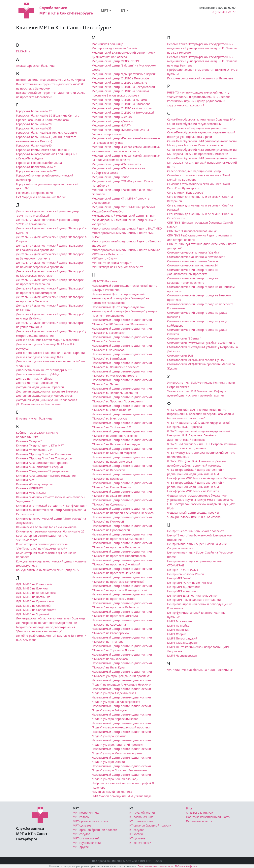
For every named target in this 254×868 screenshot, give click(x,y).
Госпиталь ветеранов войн (35, 193)
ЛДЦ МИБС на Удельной (33, 614)
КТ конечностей (140, 843)
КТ (123, 11)
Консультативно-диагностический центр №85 (48, 570)
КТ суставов (137, 838)
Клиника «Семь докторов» (34, 484)
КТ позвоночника (141, 817)
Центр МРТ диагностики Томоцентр (192, 596)
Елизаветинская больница (34, 418)
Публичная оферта (199, 821)
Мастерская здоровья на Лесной (114, 48)
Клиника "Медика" (29, 441)
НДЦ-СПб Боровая (104, 281)
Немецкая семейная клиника (112, 792)
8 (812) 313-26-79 (224, 12)
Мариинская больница (107, 44)
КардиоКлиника (27, 437)
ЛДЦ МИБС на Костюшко (33, 597)
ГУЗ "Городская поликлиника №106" (41, 197)
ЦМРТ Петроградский (182, 638)
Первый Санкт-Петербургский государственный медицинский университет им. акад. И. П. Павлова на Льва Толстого (202, 48)
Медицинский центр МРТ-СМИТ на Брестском (123, 207)
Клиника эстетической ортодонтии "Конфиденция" (51, 506)
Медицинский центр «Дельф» (112, 117)
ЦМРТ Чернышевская (182, 655)
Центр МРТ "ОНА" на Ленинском (190, 583)
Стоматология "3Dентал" (184, 338)
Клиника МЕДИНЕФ (30, 488)
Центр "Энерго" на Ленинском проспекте (196, 531)
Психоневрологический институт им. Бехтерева (200, 78)
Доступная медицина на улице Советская (45, 396)
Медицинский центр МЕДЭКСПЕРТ (115, 61)
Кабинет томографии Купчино (37, 433)
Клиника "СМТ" (27, 480)
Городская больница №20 (34, 124)
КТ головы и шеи (141, 821)
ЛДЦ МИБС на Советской (33, 606)
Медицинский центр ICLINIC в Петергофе (120, 78)
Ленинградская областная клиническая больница (51, 618)
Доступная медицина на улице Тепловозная (47, 400)
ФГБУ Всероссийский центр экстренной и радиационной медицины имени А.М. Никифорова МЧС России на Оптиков (196, 487)
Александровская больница (35, 66)
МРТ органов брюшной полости (95, 830)
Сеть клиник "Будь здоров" (186, 192)
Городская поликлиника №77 (36, 171)
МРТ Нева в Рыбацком (107, 254)
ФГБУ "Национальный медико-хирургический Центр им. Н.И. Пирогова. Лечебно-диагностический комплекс (199, 435)
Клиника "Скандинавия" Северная (40, 467)
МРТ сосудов (81, 834)
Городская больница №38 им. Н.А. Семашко (47, 133)
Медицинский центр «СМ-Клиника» (116, 164)
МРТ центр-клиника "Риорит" (112, 263)
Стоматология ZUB (180, 355)
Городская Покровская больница (39, 163)
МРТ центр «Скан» (104, 258)
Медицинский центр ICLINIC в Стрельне (119, 82)
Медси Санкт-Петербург (108, 211)
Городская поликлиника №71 (36, 167)
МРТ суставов (82, 825)
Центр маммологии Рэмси (185, 574)
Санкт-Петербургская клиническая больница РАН (201, 119)
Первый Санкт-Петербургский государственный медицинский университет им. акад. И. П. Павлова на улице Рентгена (202, 61)
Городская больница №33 (34, 128)
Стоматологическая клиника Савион (192, 261)
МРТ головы (81, 817)
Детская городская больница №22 (40, 357)
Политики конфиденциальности (156, 866)
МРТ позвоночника (86, 813)
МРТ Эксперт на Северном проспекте (117, 267)
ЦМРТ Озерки (177, 634)
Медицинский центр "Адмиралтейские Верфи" (124, 74)
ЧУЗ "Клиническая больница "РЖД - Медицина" (200, 670)
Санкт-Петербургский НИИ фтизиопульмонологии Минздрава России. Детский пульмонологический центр (202, 162)
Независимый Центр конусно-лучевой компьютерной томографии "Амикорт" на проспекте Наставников (120, 298)
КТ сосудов (137, 830)
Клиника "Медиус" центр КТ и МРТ (40, 445)
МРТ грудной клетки (87, 843)
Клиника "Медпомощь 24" (34, 450)
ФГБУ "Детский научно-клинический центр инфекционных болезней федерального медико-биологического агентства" (201, 414)
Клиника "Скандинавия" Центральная (42, 471)
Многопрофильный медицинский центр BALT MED (127, 228)
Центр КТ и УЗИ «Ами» (183, 570)
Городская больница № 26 (34, 111)
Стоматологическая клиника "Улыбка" (194, 252)
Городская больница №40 (34, 145)
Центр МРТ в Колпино (182, 591)
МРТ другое (81, 847)
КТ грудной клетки (142, 813)
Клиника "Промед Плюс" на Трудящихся (44, 458)
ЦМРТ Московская (180, 621)
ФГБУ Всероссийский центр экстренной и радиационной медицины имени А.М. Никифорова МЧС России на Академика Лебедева (202, 474)
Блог (189, 808)
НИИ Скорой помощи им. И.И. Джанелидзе (122, 796)
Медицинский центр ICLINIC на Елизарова (121, 104)
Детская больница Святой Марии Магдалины (48, 340)
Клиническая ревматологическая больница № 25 (50, 531)
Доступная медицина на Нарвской (40, 387)
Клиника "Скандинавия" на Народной (42, 463)
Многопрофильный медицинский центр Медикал (126, 250)
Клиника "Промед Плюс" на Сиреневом (44, 454)
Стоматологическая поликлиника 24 (192, 265)
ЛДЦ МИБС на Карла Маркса (36, 593)
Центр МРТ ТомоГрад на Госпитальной (194, 600)
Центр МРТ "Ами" (179, 578)
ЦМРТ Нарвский (178, 630)
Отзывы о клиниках (200, 813)
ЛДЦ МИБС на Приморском (35, 601)
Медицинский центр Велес (110, 177)
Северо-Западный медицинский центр (194, 171)
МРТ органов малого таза (91, 821)
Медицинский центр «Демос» (112, 121)
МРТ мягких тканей (86, 838)
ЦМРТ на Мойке (178, 625)
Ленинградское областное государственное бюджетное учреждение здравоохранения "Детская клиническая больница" (46, 627)
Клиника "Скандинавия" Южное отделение (46, 476)
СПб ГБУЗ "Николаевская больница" (192, 231)
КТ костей (136, 834)
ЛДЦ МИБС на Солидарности (36, 610)
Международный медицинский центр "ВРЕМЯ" (124, 216)
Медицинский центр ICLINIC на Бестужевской (123, 87)
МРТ (105, 11)
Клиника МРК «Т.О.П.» (31, 493)
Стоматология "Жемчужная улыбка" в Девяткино (201, 343)
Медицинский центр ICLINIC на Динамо (119, 100)
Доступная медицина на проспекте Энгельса (47, 391)
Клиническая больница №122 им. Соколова (46, 527)
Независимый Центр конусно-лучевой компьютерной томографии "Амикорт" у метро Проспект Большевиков (124, 311)
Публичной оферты (186, 866)
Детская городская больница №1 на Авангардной (50, 353)
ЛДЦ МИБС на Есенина (32, 588)
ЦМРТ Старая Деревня (183, 643)
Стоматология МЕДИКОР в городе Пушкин (197, 360)
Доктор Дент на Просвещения (37, 383)
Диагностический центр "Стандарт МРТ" (44, 370)
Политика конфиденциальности (208, 817)
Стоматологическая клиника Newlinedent (196, 257)
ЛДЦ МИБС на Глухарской (34, 584)
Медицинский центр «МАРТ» (111, 125)
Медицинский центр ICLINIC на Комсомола (122, 108)
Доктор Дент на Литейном (34, 379)
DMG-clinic (23, 51)
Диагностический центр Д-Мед (38, 374)
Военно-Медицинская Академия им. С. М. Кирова (50, 80)
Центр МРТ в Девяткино (184, 587)
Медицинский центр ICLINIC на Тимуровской (123, 112)
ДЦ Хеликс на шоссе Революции (38, 404)
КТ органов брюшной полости (150, 825)
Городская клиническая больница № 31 (44, 150)
